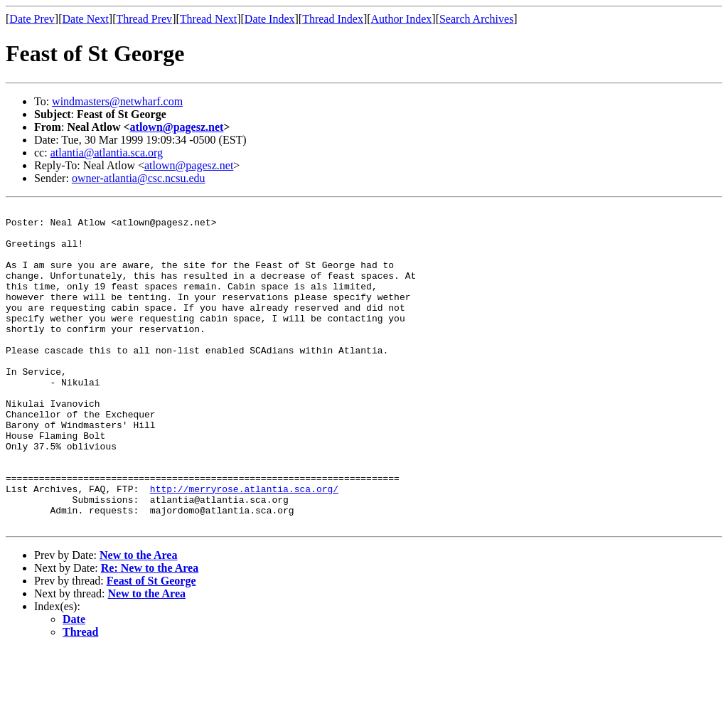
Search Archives (476, 19)
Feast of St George (151, 645)
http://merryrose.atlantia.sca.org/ (244, 546)
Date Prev (32, 19)
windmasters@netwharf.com (117, 101)
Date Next (86, 19)
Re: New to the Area (150, 632)
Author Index (402, 19)
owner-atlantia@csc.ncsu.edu (139, 178)
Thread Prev (144, 19)
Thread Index (333, 19)
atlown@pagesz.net (177, 127)
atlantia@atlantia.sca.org (107, 153)
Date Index (270, 19)
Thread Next (208, 19)
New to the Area (138, 619)
